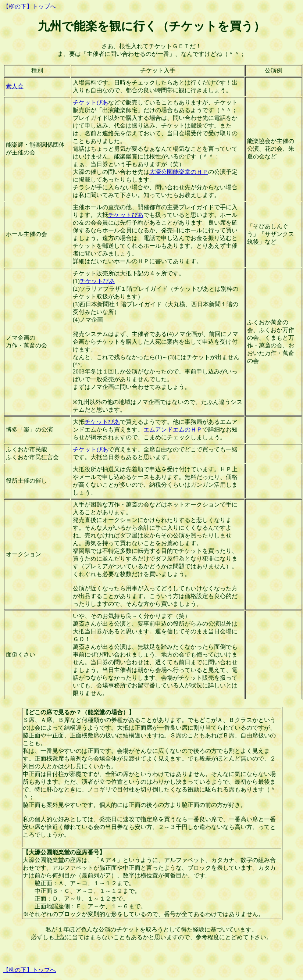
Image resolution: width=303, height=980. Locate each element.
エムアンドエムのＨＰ (173, 430)
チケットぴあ (90, 102)
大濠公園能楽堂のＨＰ (179, 172)
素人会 (15, 86)
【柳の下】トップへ (29, 6)
